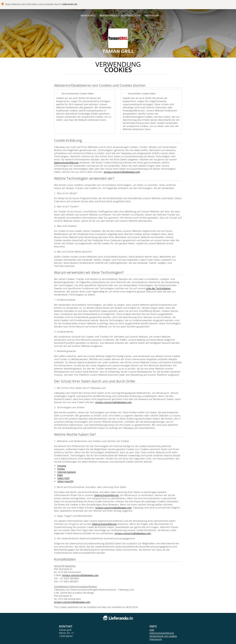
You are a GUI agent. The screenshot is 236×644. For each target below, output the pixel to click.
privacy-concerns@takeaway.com (122, 172)
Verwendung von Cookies (163, 636)
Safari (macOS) (65, 481)
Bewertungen (108, 15)
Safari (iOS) (63, 478)
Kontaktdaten (131, 15)
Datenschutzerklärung (66, 163)
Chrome (62, 466)
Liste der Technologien (158, 288)
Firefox (61, 469)
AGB (152, 630)
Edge (60, 475)
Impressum (152, 15)
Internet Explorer (67, 472)
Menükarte (88, 15)
